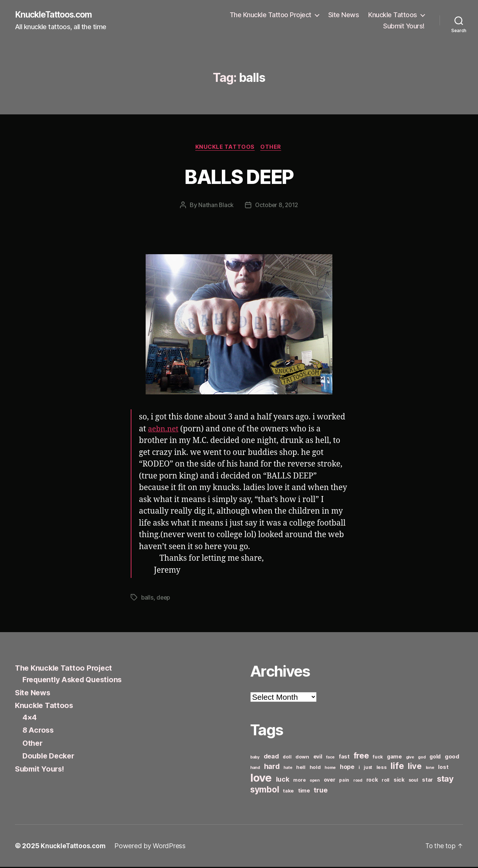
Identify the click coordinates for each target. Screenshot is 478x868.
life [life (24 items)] (397, 767)
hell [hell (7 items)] (301, 768)
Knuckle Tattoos (393, 15)
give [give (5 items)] (410, 758)
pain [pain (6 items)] (344, 781)
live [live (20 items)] (415, 767)
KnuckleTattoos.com (57, 15)
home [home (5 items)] (330, 769)
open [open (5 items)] (315, 781)
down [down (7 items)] (302, 758)
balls (148, 599)
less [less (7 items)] (382, 768)
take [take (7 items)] (288, 792)
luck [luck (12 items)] (283, 780)
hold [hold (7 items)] (315, 768)
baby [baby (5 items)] (255, 758)
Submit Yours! (404, 26)
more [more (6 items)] (299, 781)
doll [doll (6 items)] (287, 758)
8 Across (39, 731)
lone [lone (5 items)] (430, 769)
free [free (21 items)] (361, 757)
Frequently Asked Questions (76, 681)
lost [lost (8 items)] (443, 768)
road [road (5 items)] (358, 781)
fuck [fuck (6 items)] (378, 758)
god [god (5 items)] (422, 758)
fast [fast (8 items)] (344, 758)
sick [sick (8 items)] (399, 781)
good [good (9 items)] (452, 758)
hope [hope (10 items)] (347, 768)
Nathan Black (215, 206)
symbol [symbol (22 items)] (265, 790)
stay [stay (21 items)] (445, 780)
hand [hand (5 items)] (255, 769)
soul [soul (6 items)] (413, 781)
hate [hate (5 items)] (288, 769)
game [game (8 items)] (394, 758)
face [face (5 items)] (330, 758)
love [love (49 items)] (261, 779)
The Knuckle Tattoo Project (271, 15)
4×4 (30, 718)
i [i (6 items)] (359, 768)
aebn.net (164, 430)
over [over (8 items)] (330, 781)
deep (164, 599)
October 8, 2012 (277, 206)
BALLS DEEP (239, 177)
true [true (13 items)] (320, 791)
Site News (344, 15)
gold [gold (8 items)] (435, 758)
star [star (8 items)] (427, 781)
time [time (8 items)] (304, 792)
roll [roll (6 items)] (386, 781)
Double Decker (50, 757)
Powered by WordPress (152, 847)
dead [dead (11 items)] (271, 757)
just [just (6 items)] (368, 768)
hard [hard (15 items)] (272, 767)
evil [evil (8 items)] (318, 758)
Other (273, 148)
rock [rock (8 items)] (372, 781)
